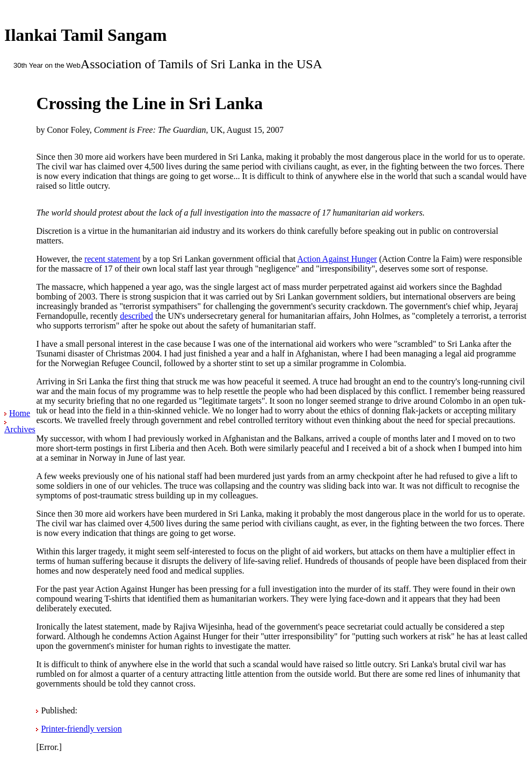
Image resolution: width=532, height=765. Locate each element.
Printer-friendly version (81, 729)
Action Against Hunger (337, 259)
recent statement (112, 259)
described (136, 316)
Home (20, 413)
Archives (20, 429)
